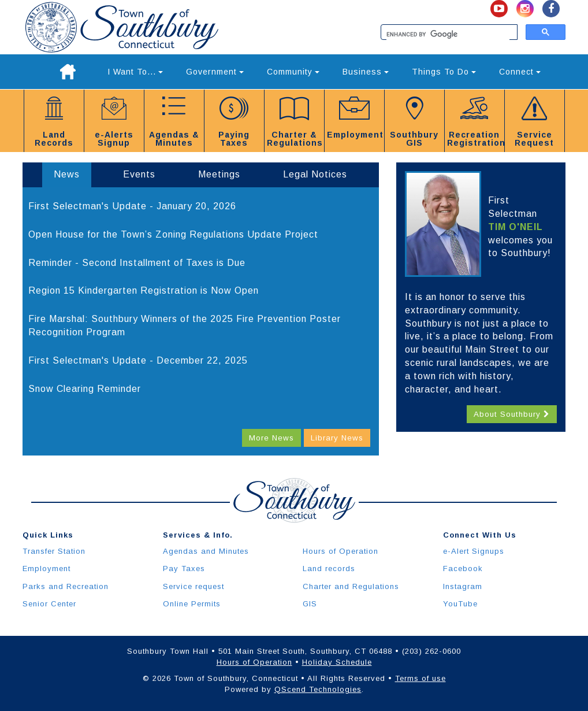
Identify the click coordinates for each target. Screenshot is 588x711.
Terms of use (420, 678)
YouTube (460, 604)
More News (271, 438)
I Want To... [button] (135, 72)
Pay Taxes (184, 569)
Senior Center (49, 604)
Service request (193, 586)
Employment (46, 569)
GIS (310, 604)
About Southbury (512, 414)
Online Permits (192, 604)
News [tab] (67, 174)
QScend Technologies (318, 689)
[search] (448, 35)
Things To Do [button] (444, 72)
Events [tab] (139, 174)
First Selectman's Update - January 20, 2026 (132, 206)
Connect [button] (520, 72)
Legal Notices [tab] (315, 174)
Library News (337, 438)
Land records (329, 569)
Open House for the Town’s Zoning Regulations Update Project (173, 234)
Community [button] (293, 72)
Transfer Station (54, 551)
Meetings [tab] (219, 174)
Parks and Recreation (66, 586)
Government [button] (215, 72)
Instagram (463, 586)
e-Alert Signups (474, 551)
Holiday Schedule (337, 662)
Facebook (463, 569)
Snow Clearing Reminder (85, 389)
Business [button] (366, 72)
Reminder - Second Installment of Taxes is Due (137, 263)
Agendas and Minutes (206, 551)
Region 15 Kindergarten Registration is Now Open (144, 290)
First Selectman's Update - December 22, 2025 (138, 360)
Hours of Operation (340, 551)
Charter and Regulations (351, 586)
